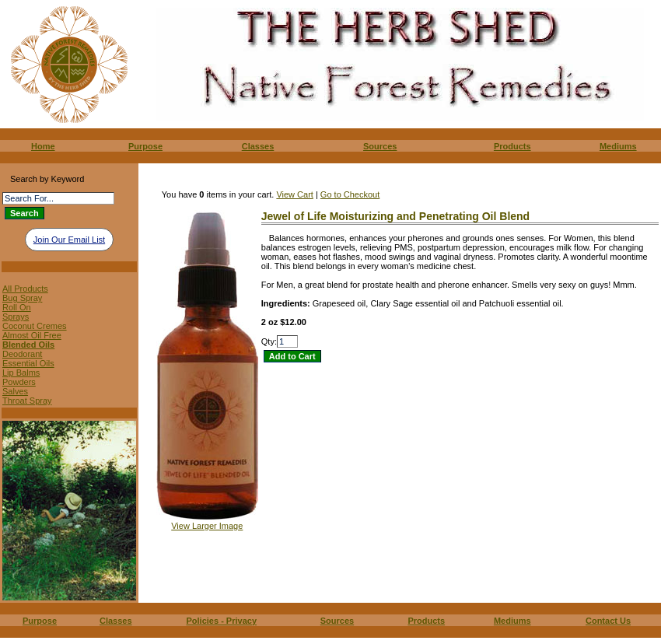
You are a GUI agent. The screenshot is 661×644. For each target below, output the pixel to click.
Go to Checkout (350, 194)
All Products (25, 289)
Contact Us (608, 621)
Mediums (618, 146)
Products (512, 146)
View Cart (294, 194)
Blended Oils (28, 345)
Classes (258, 146)
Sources (380, 146)
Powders (19, 382)
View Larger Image (207, 526)
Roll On (17, 307)
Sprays (16, 317)
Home (43, 146)
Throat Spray (27, 401)
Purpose (145, 146)
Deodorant (22, 354)
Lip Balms (21, 373)
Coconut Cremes (35, 326)
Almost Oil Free (32, 335)
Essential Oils (28, 363)
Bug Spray (22, 298)
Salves (15, 391)
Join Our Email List (69, 240)
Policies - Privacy (222, 621)
